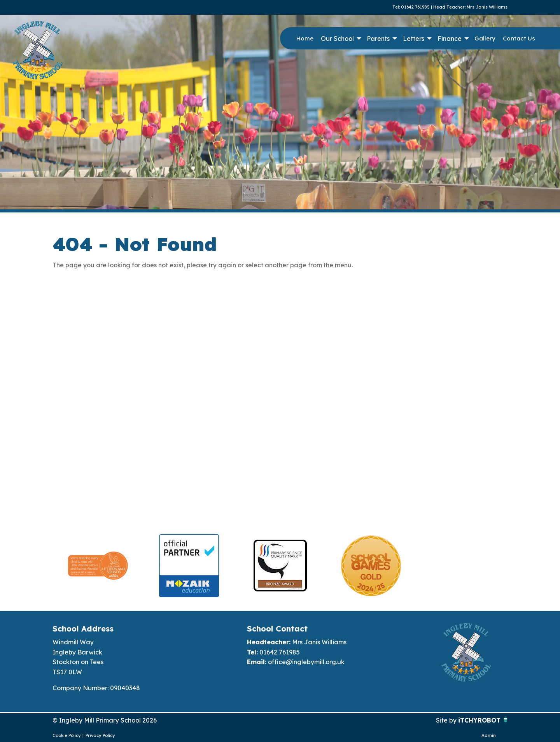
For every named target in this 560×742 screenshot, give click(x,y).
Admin (489, 735)
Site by (447, 720)
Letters (414, 39)
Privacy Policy (100, 735)
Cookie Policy (67, 735)
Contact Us (519, 38)
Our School (337, 39)
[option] (98, 566)
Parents (378, 39)
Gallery (485, 38)
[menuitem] (305, 39)
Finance (450, 39)
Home (305, 38)
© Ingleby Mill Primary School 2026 (105, 720)
